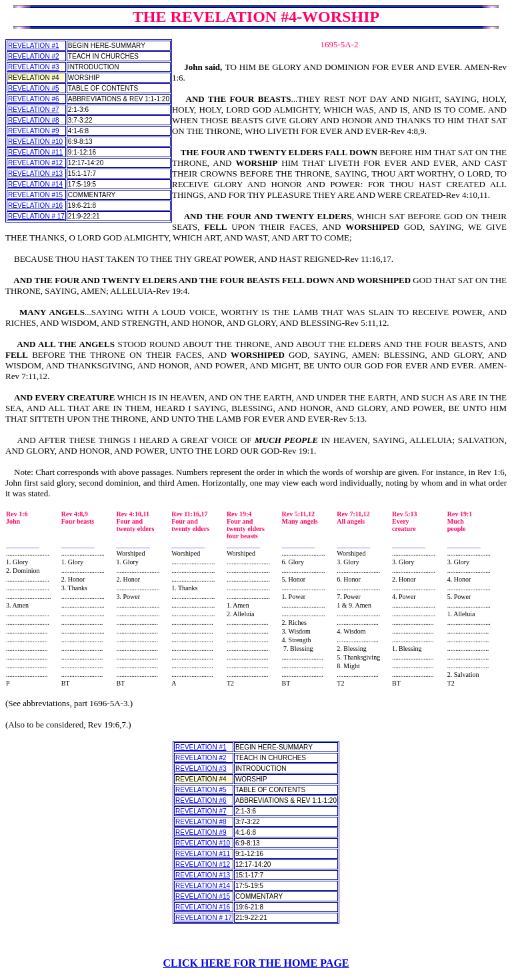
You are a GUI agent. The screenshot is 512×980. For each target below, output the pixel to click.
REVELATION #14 (35, 184)
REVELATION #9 (34, 131)
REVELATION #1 (34, 46)
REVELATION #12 (35, 163)
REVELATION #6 (34, 99)
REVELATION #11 (35, 152)
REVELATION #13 (35, 174)
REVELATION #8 (34, 120)
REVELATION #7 (34, 110)
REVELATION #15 (35, 195)
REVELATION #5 (34, 88)
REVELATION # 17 (36, 216)
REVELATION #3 (34, 67)
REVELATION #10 (35, 142)
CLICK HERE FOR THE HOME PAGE (256, 963)
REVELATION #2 (34, 56)
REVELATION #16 (35, 206)
